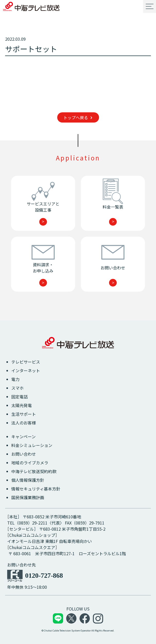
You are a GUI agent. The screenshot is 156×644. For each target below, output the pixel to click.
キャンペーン (23, 436)
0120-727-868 (44, 576)
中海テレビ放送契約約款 (34, 471)
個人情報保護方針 (28, 480)
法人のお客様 (24, 423)
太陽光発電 (22, 405)
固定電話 (19, 397)
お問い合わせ (24, 454)
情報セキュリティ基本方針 (36, 489)
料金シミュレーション (32, 445)
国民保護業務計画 (28, 497)
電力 (15, 379)
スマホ (17, 388)
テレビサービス (26, 362)
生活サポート (24, 414)
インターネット (26, 370)
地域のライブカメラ (30, 463)
